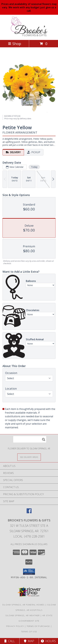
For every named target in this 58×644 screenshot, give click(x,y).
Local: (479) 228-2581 (29, 536)
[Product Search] (30, 439)
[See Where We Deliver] (29, 457)
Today (34, 167)
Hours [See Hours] (48, 641)
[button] (29, 572)
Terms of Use (29, 632)
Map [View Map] (29, 641)
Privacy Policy (15, 626)
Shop (15, 44)
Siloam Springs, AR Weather (23, 615)
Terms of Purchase (38, 626)
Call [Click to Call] (10, 641)
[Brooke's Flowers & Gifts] (29, 35)
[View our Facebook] (29, 512)
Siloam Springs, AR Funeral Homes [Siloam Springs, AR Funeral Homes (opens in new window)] (23, 605)
